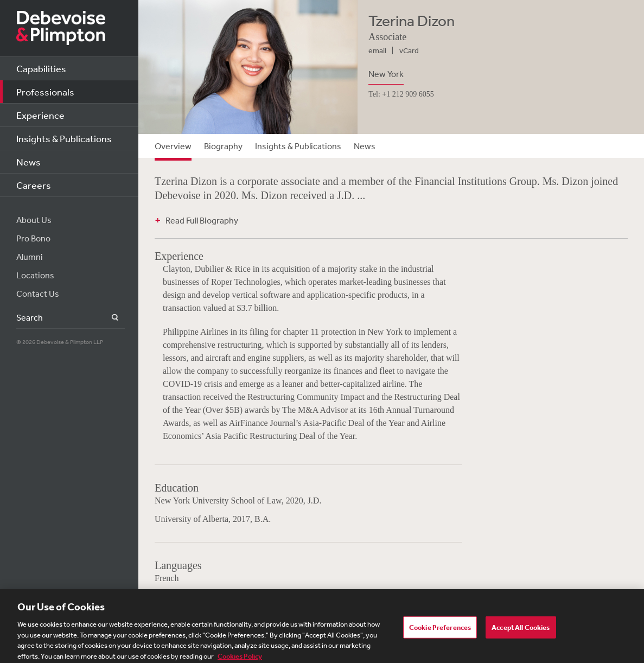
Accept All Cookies (521, 632)
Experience (40, 115)
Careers (34, 185)
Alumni (30, 257)
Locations (35, 275)
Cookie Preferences (440, 632)
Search (109, 318)
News (28, 162)
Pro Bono (33, 238)
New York (386, 74)
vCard (409, 50)
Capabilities (41, 68)
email (377, 50)
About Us (34, 220)
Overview (173, 146)
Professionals (45, 92)
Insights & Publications (64, 138)
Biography (223, 146)
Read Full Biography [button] (202, 220)
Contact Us (38, 294)
